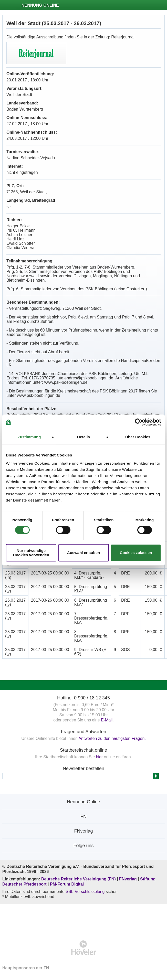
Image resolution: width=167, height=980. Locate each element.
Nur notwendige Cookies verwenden (31, 553)
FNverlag (128, 879)
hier (99, 757)
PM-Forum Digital (67, 884)
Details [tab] (83, 437)
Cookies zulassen (136, 553)
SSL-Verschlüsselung (85, 892)
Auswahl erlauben (83, 553)
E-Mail (107, 720)
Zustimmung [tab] (29, 437)
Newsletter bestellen (83, 769)
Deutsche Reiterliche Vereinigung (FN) (79, 879)
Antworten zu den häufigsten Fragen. (112, 738)
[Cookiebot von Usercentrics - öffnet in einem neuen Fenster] (139, 422)
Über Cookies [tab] (138, 437)
